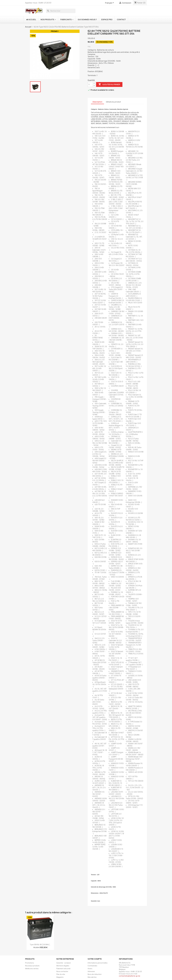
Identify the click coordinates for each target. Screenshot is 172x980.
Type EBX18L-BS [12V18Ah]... (40, 945)
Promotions (30, 963)
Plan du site (61, 974)
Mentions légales (63, 966)
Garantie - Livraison (64, 963)
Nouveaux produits (32, 966)
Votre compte (95, 959)
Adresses (91, 971)
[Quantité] (90, 84)
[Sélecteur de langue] (110, 3)
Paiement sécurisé (63, 969)
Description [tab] (97, 102)
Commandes (92, 966)
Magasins (60, 977)
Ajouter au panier (109, 84)
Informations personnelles (98, 963)
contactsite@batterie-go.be (130, 976)
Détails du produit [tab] (113, 102)
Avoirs (90, 969)
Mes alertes (92, 977)
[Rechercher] (61, 11)
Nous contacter (62, 971)
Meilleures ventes (32, 969)
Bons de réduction (95, 974)
